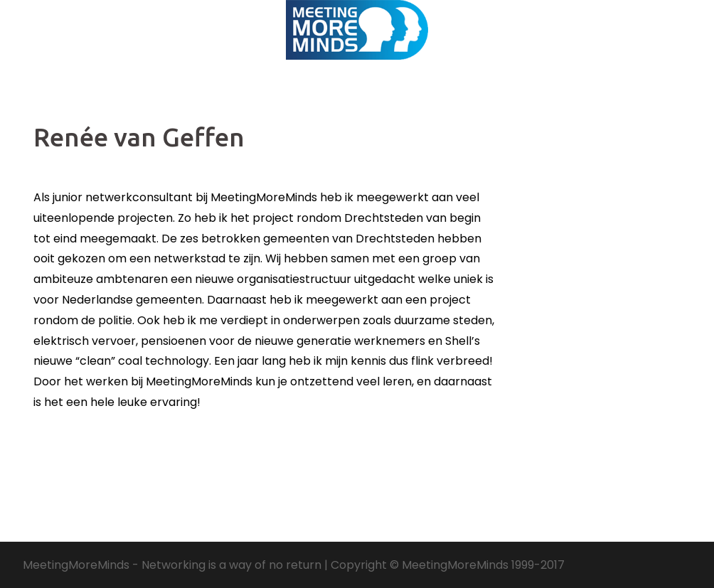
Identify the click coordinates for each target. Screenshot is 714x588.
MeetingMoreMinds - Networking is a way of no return (172, 565)
